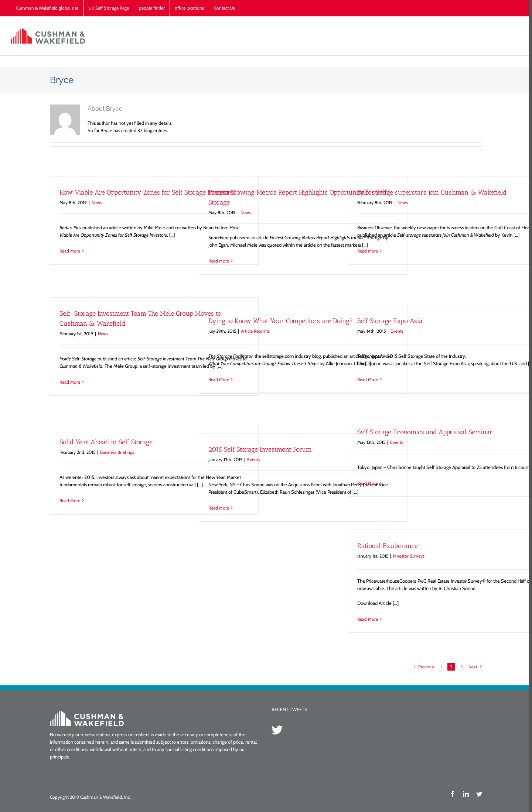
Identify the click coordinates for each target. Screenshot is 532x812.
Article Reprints (254, 331)
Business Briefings (116, 452)
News (95, 203)
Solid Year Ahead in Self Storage (105, 442)
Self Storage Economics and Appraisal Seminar (423, 432)
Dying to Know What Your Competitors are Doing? (279, 321)
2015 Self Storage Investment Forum (259, 449)
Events (395, 331)
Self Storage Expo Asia (388, 321)
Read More (68, 251)
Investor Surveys (407, 556)
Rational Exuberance (386, 546)
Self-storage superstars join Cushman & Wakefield (430, 192)
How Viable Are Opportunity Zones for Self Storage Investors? (147, 192)
